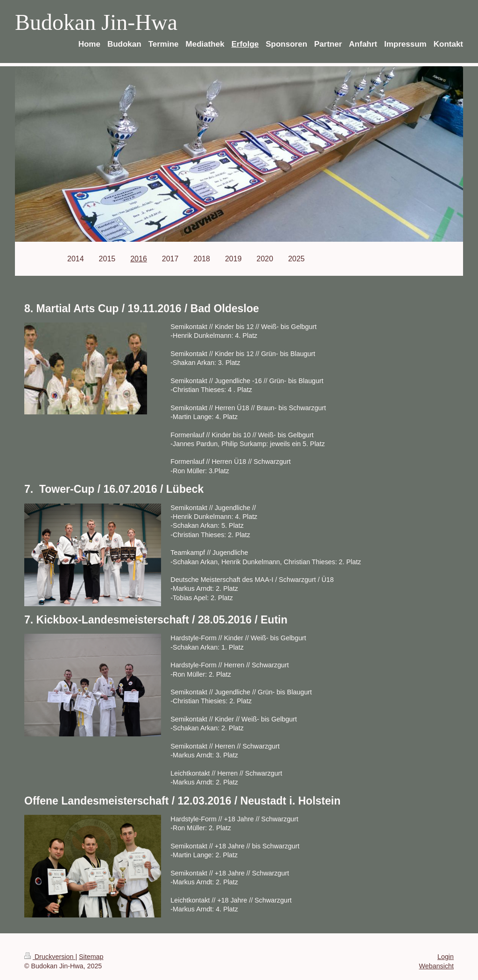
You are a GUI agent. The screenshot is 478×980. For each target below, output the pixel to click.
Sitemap (91, 957)
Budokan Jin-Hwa (96, 22)
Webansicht (436, 966)
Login (446, 957)
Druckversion (50, 957)
